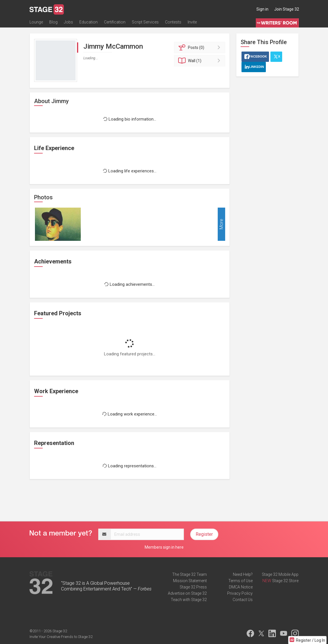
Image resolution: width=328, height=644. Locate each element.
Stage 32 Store (285, 581)
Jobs (68, 22)
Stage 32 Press (193, 587)
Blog (53, 22)
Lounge (36, 22)
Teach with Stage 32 (189, 600)
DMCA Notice (241, 587)
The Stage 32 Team (189, 574)
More (221, 224)
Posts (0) (200, 48)
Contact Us (243, 600)
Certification (115, 22)
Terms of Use (240, 581)
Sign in (262, 9)
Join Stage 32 (287, 9)
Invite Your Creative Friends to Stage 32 (61, 637)
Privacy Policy (240, 593)
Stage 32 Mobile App (280, 574)
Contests (173, 22)
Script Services (145, 22)
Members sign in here (164, 547)
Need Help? (243, 574)
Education (89, 22)
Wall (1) (200, 61)
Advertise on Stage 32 (187, 593)
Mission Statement (190, 581)
